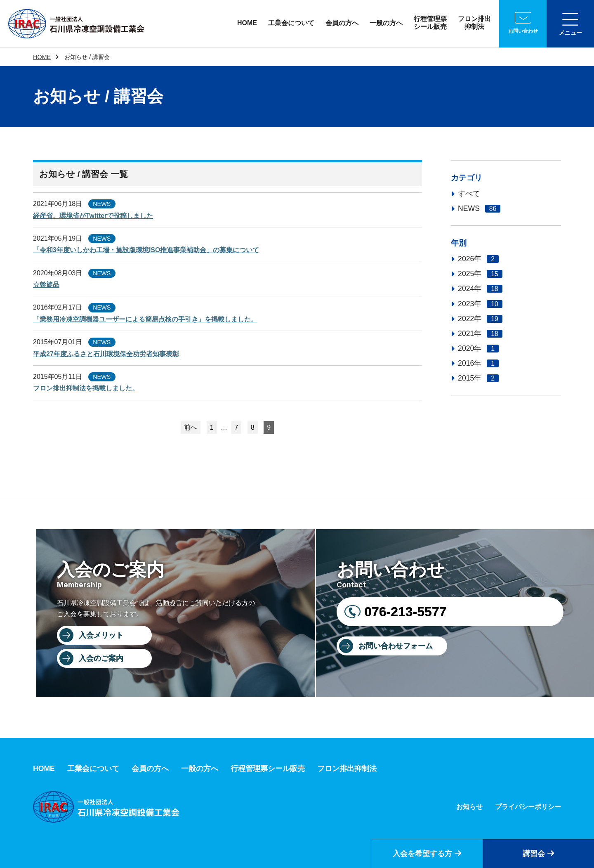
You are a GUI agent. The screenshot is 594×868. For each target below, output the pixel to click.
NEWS (479, 208)
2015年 (478, 378)
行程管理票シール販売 (430, 23)
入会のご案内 (101, 658)
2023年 (480, 304)
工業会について (291, 23)
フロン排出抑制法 (474, 23)
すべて (469, 194)
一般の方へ (386, 23)
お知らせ (469, 807)
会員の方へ (342, 23)
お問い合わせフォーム (396, 646)
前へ (191, 427)
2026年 (478, 259)
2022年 (480, 319)
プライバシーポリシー (528, 807)
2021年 (480, 333)
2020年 (478, 348)
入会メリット (101, 635)
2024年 (480, 289)
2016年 (478, 363)
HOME (247, 23)
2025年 (480, 274)
